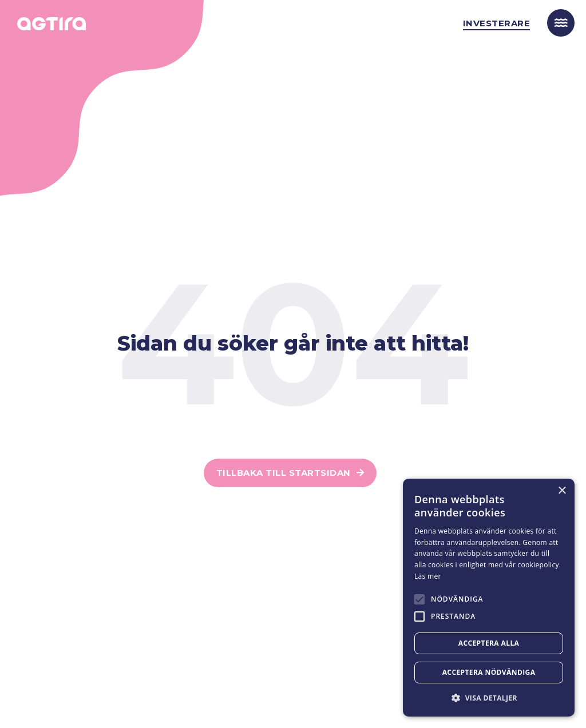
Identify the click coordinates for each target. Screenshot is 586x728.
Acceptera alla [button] (489, 643)
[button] (489, 698)
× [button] (562, 491)
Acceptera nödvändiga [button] (489, 672)
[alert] (489, 598)
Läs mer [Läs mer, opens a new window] (428, 576)
